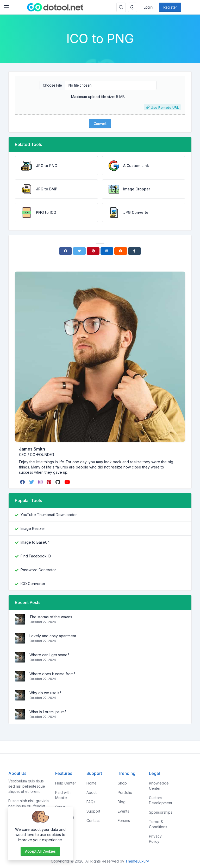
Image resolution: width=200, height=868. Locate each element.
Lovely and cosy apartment (53, 636)
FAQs (91, 802)
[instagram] (41, 482)
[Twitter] (79, 251)
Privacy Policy (155, 839)
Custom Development (161, 800)
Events (123, 811)
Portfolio (125, 792)
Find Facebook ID (36, 556)
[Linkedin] (107, 251)
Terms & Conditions (158, 824)
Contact (93, 821)
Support (93, 811)
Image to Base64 (35, 542)
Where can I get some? (49, 655)
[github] (58, 482)
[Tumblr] (135, 251)
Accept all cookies (40, 851)
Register (170, 7)
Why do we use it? (45, 693)
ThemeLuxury (137, 861)
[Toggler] (6, 7)
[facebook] (23, 482)
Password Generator (38, 570)
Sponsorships (161, 812)
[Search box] (121, 7)
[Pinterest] (93, 251)
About (92, 792)
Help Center (66, 783)
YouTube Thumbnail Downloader (49, 515)
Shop (122, 783)
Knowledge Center (159, 786)
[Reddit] (121, 251)
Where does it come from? (52, 674)
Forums (124, 821)
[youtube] (68, 482)
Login (148, 7)
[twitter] (32, 482)
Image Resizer (33, 528)
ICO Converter (33, 584)
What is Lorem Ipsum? (48, 712)
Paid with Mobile (63, 795)
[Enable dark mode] (133, 7)
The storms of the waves (51, 617)
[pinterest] (49, 482)
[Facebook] (65, 251)
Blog (122, 802)
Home (92, 783)
